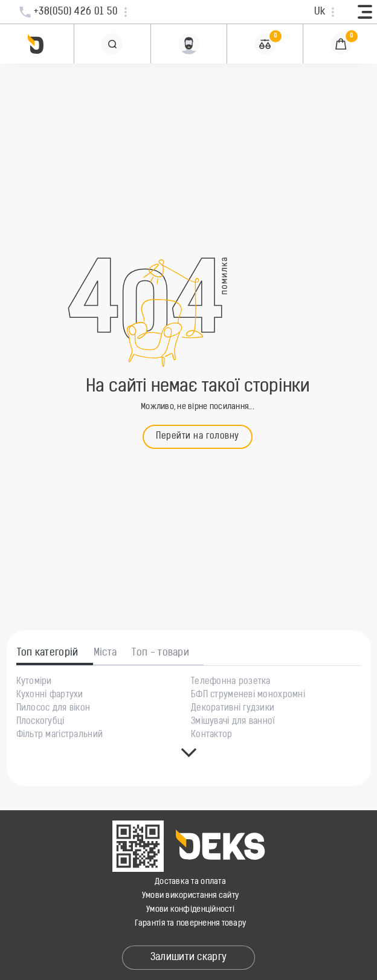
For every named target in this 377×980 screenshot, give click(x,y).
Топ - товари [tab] (160, 653)
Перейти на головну (198, 437)
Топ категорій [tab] (48, 653)
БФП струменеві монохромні (248, 695)
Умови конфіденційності (190, 910)
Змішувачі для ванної (233, 722)
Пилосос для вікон (53, 709)
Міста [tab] (105, 653)
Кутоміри (34, 682)
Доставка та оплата (190, 882)
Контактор (212, 735)
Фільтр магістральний (60, 735)
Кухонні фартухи (50, 695)
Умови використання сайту (190, 896)
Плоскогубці (40, 722)
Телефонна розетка (231, 682)
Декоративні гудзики (233, 709)
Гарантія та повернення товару (191, 924)
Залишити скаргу (189, 958)
